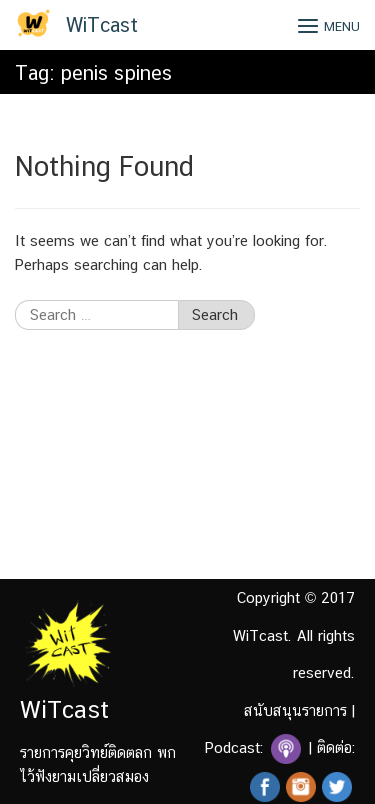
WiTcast (102, 25)
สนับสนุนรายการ (295, 710)
